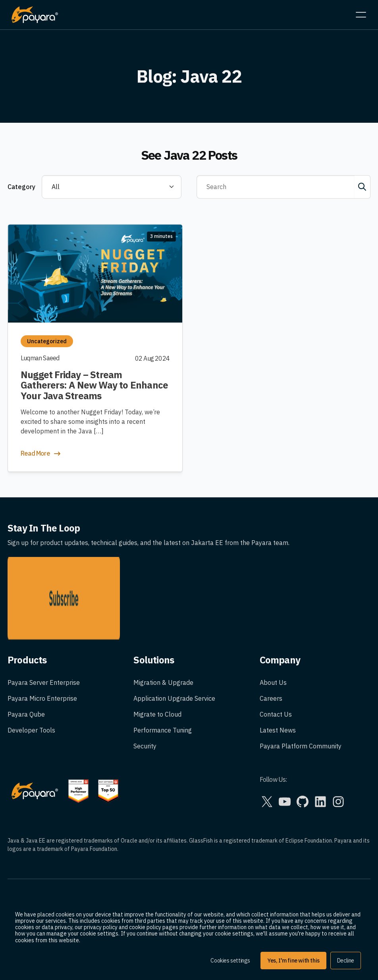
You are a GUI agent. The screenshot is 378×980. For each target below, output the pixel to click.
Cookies (19, 883)
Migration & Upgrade (163, 624)
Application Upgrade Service (174, 640)
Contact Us (276, 656)
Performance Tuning (163, 672)
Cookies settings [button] (230, 961)
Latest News (278, 672)
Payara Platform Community (301, 688)
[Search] (276, 187)
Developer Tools (31, 672)
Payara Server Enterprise (44, 624)
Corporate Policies (34, 899)
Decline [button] (346, 961)
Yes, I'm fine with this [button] (293, 961)
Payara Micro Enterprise (42, 640)
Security (145, 688)
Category (21, 187)
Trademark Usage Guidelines (49, 867)
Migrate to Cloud (157, 656)
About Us (273, 624)
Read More (41, 454)
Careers (271, 640)
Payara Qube (26, 656)
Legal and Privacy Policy (42, 851)
